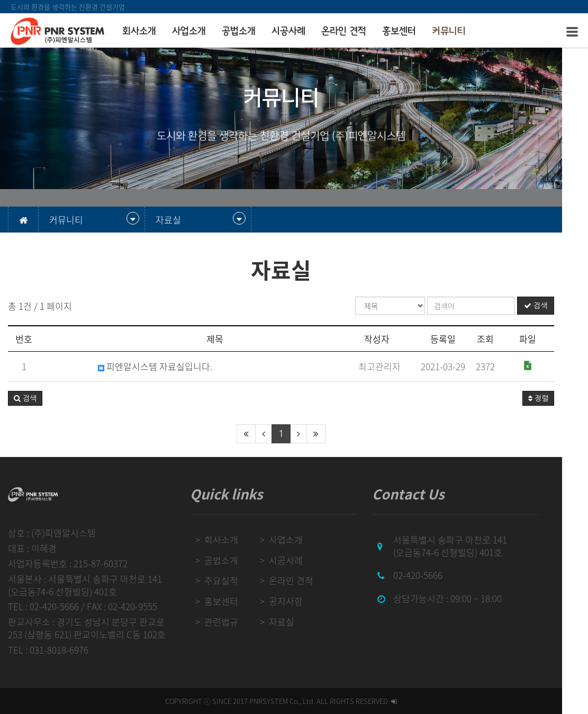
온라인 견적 (344, 31)
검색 (562, 306)
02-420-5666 (435, 575)
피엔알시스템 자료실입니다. (155, 367)
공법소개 (239, 31)
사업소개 (189, 31)
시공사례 (288, 31)
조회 (511, 339)
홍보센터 (399, 31)
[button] (25, 398)
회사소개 (139, 31)
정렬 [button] (564, 398)
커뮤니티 (449, 31)
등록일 (469, 339)
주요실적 (230, 581)
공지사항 (297, 601)
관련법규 (230, 622)
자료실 (293, 622)
